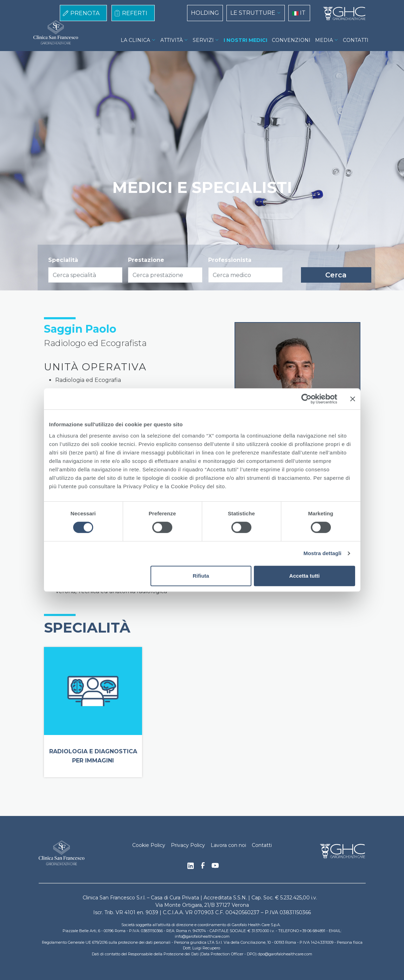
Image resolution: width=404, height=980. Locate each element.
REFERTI (135, 13)
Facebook (203, 867)
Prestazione (146, 260)
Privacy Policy (188, 845)
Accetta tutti (305, 576)
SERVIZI (203, 40)
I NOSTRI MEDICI (245, 40)
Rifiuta (201, 576)
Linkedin (191, 868)
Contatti (262, 845)
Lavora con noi (228, 845)
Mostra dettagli (322, 553)
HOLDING (205, 13)
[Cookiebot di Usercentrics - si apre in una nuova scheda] (306, 399)
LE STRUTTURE (253, 13)
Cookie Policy (149, 845)
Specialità (63, 260)
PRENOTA (85, 13)
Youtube (215, 866)
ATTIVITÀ (172, 40)
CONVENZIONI (291, 40)
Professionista (230, 260)
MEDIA (324, 40)
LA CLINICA (135, 40)
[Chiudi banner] (353, 399)
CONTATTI (356, 40)
